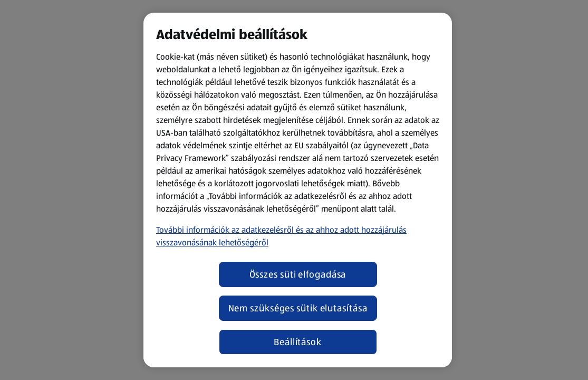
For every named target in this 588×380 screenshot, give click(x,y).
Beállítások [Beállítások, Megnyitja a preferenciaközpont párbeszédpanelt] (298, 342)
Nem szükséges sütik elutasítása (298, 308)
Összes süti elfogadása (298, 274)
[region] (298, 190)
